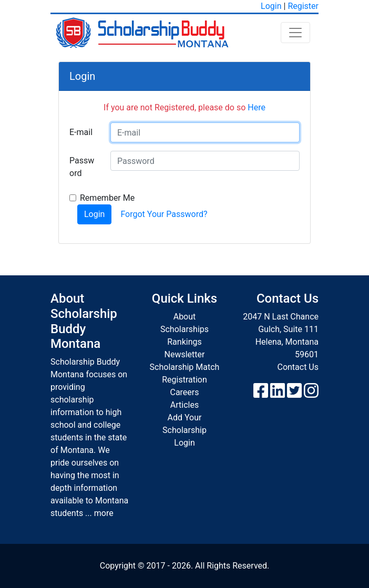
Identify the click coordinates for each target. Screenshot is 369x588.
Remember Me (107, 198)
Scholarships (184, 329)
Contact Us (298, 367)
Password (82, 167)
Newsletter (185, 354)
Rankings (184, 342)
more (104, 513)
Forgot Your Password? (164, 214)
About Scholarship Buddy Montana (84, 321)
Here (257, 107)
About (185, 317)
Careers (184, 392)
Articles (184, 405)
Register (303, 6)
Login (271, 6)
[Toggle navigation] (295, 33)
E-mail (81, 132)
